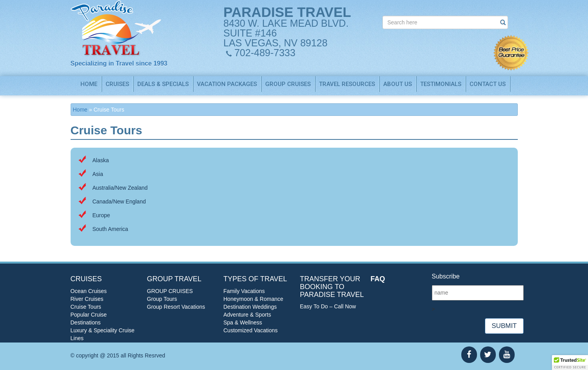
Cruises (117, 84)
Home (89, 84)
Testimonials (441, 84)
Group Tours (162, 299)
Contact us (488, 84)
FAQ (378, 279)
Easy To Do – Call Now (328, 306)
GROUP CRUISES (288, 84)
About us (398, 84)
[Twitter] (488, 355)
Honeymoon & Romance (254, 299)
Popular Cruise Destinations (89, 319)
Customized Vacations (251, 330)
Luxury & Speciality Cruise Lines (103, 334)
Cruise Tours (86, 307)
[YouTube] (507, 355)
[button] (570, 363)
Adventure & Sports (247, 315)
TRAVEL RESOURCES (347, 84)
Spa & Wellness (243, 322)
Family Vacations (244, 291)
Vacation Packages (227, 84)
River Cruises (87, 299)
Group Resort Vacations (176, 307)
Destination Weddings (250, 307)
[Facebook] (469, 355)
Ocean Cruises (89, 291)
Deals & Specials (163, 84)
